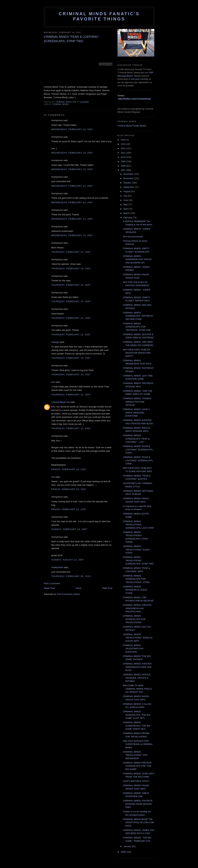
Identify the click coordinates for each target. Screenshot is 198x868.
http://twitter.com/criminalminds (134, 99)
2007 (124, 170)
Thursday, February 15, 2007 (71, 252)
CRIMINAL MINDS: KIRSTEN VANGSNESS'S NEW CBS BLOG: (137, 667)
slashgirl (55, 342)
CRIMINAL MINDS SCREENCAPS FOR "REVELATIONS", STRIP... (137, 579)
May (126, 204)
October (128, 183)
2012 (124, 148)
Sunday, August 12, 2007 (68, 560)
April (126, 209)
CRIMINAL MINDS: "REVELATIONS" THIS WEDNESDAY (135, 755)
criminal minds (61, 104)
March (127, 213)
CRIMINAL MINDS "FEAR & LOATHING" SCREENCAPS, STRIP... (138, 450)
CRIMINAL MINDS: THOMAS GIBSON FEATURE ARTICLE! (137, 402)
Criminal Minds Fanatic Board (132, 126)
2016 (124, 140)
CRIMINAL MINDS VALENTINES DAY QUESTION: (133, 649)
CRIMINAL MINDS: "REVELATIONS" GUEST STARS (136, 550)
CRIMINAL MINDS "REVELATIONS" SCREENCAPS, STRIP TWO (138, 560)
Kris (53, 382)
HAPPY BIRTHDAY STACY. (136, 781)
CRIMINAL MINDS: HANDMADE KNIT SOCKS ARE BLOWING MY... (137, 259)
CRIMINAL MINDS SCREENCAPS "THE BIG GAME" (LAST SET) (137, 715)
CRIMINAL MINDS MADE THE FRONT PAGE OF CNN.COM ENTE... (138, 823)
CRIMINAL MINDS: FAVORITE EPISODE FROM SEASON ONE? (138, 804)
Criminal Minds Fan (61, 402)
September (129, 187)
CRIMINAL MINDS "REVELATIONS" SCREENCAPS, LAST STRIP (138, 525)
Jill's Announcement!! (133, 237)
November (129, 178)
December (129, 174)
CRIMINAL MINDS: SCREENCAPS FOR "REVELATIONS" (134, 619)
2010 (124, 157)
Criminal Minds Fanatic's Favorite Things (99, 16)
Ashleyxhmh (57, 567)
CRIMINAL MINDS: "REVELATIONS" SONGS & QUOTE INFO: (138, 638)
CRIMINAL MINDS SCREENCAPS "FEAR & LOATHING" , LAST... (136, 439)
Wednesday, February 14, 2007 (72, 129)
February (128, 218)
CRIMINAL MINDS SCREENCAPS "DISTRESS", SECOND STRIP (138, 316)
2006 (124, 852)
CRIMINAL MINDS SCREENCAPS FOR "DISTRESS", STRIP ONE (137, 327)
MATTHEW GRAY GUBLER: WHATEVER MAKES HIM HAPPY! (137, 353)
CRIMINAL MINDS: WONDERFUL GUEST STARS (135, 590)
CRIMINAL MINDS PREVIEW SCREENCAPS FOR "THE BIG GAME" (137, 766)
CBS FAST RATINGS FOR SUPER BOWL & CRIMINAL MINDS (138, 744)
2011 (124, 153)
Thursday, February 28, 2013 (71, 576)
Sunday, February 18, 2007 (69, 529)
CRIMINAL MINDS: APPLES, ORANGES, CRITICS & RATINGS (137, 678)
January (128, 846)
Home (79, 588)
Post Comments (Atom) (68, 594)
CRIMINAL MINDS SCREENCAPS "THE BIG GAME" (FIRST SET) (137, 726)
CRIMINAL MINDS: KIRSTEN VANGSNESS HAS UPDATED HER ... (137, 608)
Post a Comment (52, 583)
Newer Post (49, 588)
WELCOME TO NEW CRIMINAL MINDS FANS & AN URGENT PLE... (137, 689)
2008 (124, 166)
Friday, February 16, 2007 (69, 469)
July (126, 196)
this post (135, 79)
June (126, 200)
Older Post (107, 588)
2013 (124, 144)
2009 (124, 161)
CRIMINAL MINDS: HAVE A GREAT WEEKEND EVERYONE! (136, 413)
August (127, 191)
